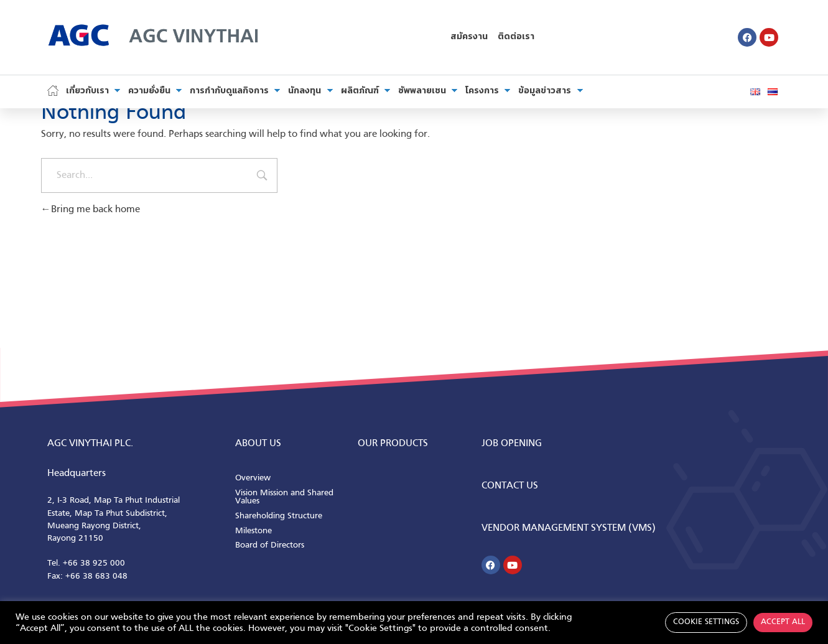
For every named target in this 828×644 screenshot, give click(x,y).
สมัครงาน (469, 37)
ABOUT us (258, 444)
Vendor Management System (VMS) (569, 528)
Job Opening (512, 444)
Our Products (393, 444)
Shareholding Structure (279, 516)
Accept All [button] (783, 622)
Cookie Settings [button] (706, 622)
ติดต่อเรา (516, 37)
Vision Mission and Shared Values (284, 497)
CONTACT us (510, 486)
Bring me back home (91, 210)
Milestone (254, 531)
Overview (253, 478)
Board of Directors (270, 545)
